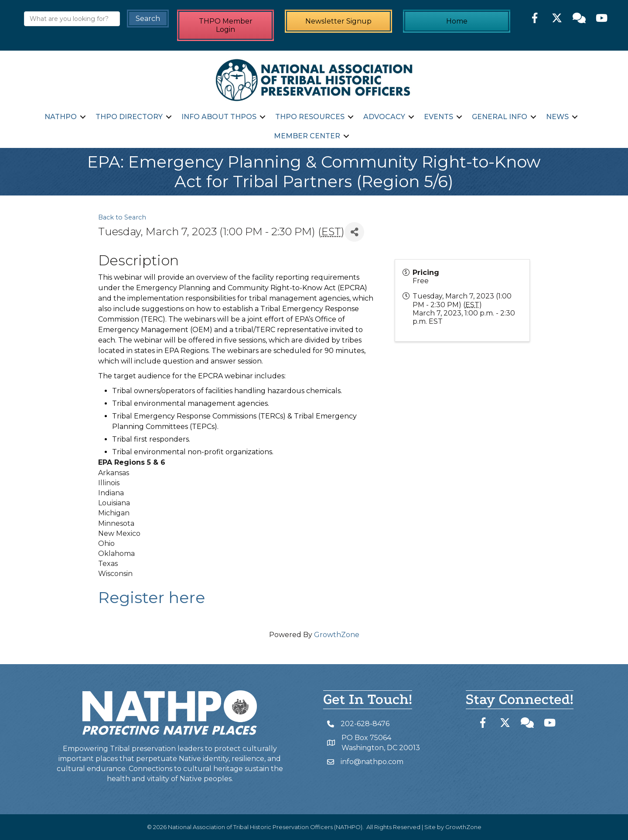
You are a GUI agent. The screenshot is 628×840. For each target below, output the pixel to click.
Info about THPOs (219, 117)
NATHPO (61, 117)
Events (439, 117)
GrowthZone (337, 635)
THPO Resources (310, 117)
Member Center (307, 136)
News (557, 117)
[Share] (354, 232)
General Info (500, 117)
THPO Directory (129, 117)
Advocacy (384, 117)
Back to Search (122, 217)
